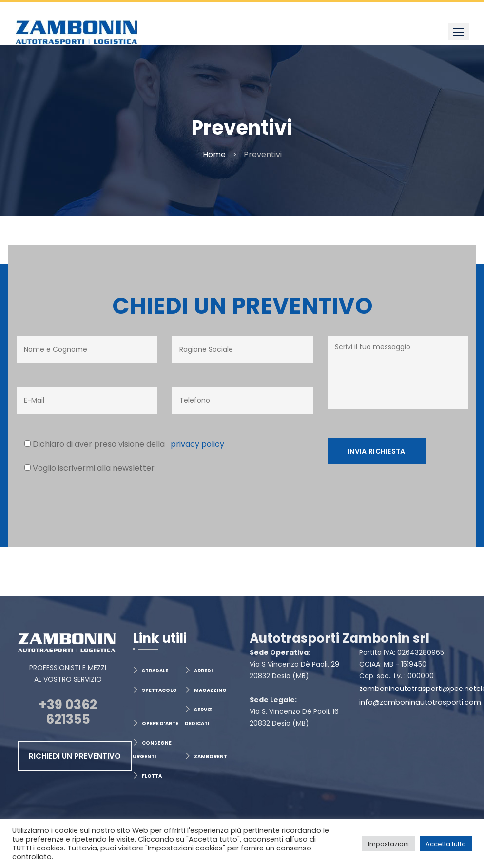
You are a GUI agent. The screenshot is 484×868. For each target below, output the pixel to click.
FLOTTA (152, 776)
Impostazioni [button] (388, 844)
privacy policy (194, 444)
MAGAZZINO (210, 690)
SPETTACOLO (159, 690)
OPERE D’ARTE (160, 723)
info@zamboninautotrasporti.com (420, 702)
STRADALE (155, 671)
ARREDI (203, 671)
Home (214, 154)
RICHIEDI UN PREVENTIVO (75, 756)
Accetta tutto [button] (446, 844)
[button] (459, 32)
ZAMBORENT (211, 757)
